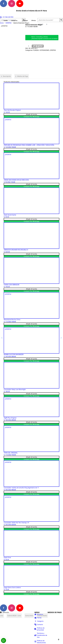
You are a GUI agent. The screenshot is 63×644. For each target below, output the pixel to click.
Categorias (14, 20)
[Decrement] (27, 46)
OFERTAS (8, 23)
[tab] (6, 76)
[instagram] (12, 4)
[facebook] (4, 4)
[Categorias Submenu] (19, 20)
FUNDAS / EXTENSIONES (41, 50)
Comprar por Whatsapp (32, 117)
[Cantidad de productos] (29, 46)
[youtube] (20, 4)
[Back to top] (59, 640)
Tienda (6, 20)
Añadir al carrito (38, 46)
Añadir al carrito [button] (32, 114)
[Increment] (31, 46)
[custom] (28, 4)
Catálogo (25, 20)
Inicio (2, 23)
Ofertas (34, 20)
